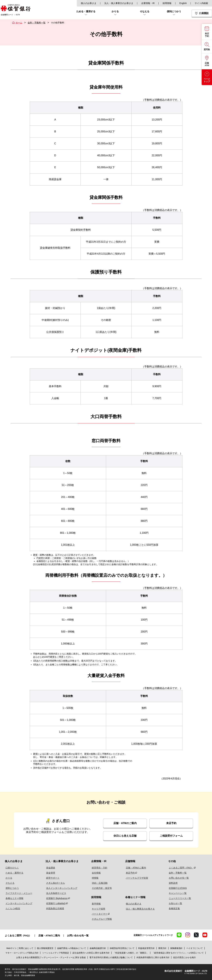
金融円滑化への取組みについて (72, 948)
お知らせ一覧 (175, 903)
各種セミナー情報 (14, 898)
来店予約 (171, 823)
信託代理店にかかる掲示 (184, 957)
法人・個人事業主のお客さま (119, 3)
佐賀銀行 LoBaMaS (55, 903)
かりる (8, 878)
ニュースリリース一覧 (180, 898)
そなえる (9, 883)
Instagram (188, 935)
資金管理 (50, 873)
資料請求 (173, 883)
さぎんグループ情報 (102, 919)
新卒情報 (96, 904)
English (183, 3)
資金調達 (50, 868)
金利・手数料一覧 (37, 23)
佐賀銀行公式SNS (177, 888)
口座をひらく (11, 868)
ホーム (19, 23)
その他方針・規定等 (102, 888)
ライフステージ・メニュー (18, 893)
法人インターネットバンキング (61, 888)
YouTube (205, 935)
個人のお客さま (89, 3)
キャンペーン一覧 (177, 893)
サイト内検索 (201, 3)
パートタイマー (100, 914)
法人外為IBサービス (55, 893)
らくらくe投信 (12, 908)
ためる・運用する (14, 873)
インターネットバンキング (18, 903)
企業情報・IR (148, 3)
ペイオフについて (195, 948)
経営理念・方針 (100, 868)
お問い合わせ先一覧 (178, 878)
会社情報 (96, 873)
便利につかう (11, 888)
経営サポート (52, 878)
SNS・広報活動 (100, 883)
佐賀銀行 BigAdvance (56, 898)
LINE (179, 935)
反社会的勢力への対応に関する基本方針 (91, 953)
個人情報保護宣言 (45, 948)
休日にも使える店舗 (125, 836)
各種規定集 (174, 908)
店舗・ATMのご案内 (125, 823)
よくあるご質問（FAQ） (181, 868)
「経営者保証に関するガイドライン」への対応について (178, 953)
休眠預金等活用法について (122, 948)
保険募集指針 (176, 948)
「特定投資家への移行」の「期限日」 (131, 953)
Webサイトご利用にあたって (20, 948)
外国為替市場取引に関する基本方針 (153, 957)
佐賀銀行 (16, 8)
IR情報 (95, 878)
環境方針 (162, 948)
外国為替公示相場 (54, 908)
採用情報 (167, 3)
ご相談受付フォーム (171, 836)
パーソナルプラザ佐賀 (137, 878)
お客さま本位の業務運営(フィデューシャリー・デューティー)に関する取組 (51, 957)
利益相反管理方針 (146, 948)
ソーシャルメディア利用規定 (56, 953)
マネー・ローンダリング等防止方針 (22, 953)
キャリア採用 (99, 909)
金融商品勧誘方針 (98, 948)
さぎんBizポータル (54, 883)
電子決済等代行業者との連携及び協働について (111, 957)
